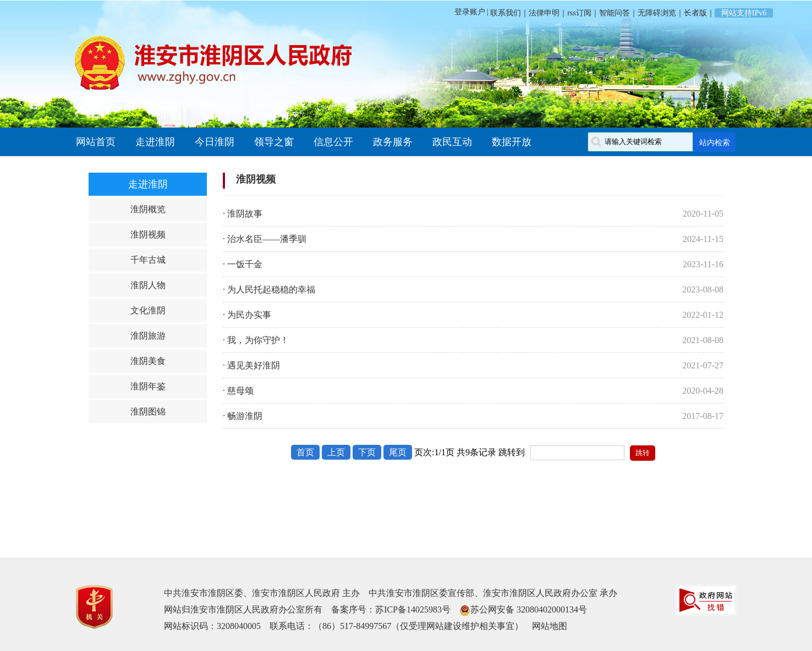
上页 (336, 452)
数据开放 (512, 142)
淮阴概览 (148, 209)
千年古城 (148, 260)
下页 (367, 452)
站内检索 (715, 142)
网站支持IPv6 (744, 13)
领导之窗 (274, 142)
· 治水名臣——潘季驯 (265, 239)
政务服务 (393, 142)
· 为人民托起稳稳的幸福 (269, 289)
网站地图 (550, 626)
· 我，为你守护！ (256, 340)
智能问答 (615, 13)
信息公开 (333, 142)
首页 (305, 452)
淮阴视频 (148, 235)
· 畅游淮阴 (243, 416)
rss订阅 (579, 13)
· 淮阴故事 (243, 214)
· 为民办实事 (247, 315)
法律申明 (544, 13)
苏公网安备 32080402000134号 (529, 609)
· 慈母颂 (238, 391)
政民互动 (452, 142)
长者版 (695, 13)
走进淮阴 (155, 142)
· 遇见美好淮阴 (251, 365)
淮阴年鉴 (148, 386)
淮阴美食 (148, 361)
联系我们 (505, 13)
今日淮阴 (215, 142)
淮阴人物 (148, 285)
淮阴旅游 (148, 336)
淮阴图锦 (148, 412)
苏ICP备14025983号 (413, 609)
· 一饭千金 (243, 264)
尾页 (398, 452)
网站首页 (96, 142)
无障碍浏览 (657, 13)
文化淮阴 (148, 310)
